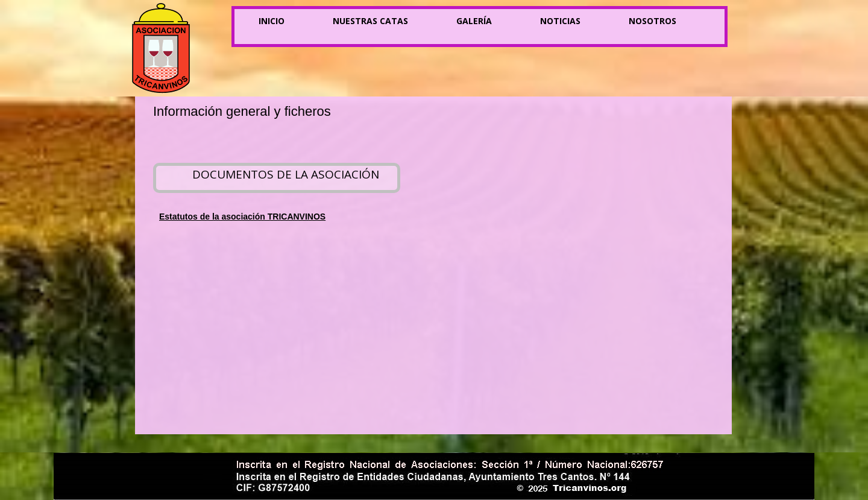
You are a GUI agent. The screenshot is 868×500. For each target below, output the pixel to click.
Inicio (272, 21)
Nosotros (653, 21)
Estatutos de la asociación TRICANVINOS (242, 217)
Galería (474, 21)
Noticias (560, 21)
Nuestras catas (370, 21)
